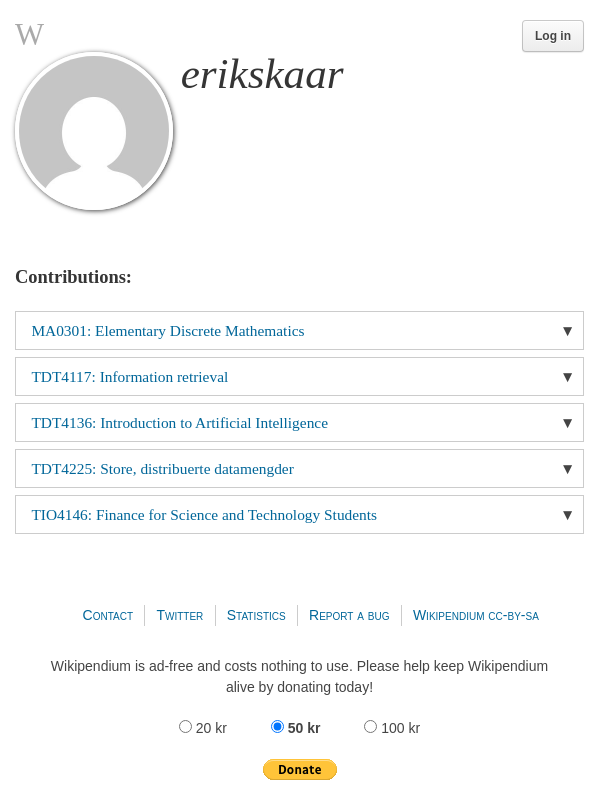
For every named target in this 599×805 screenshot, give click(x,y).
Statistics (256, 615)
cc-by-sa (513, 615)
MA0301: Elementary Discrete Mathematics (167, 330)
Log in (553, 36)
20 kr (205, 728)
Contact (108, 615)
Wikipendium (449, 615)
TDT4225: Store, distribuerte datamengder (162, 468)
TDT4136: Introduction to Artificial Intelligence (179, 422)
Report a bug (349, 615)
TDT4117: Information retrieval (129, 376)
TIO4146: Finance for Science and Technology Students (204, 514)
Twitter (179, 615)
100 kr (392, 728)
